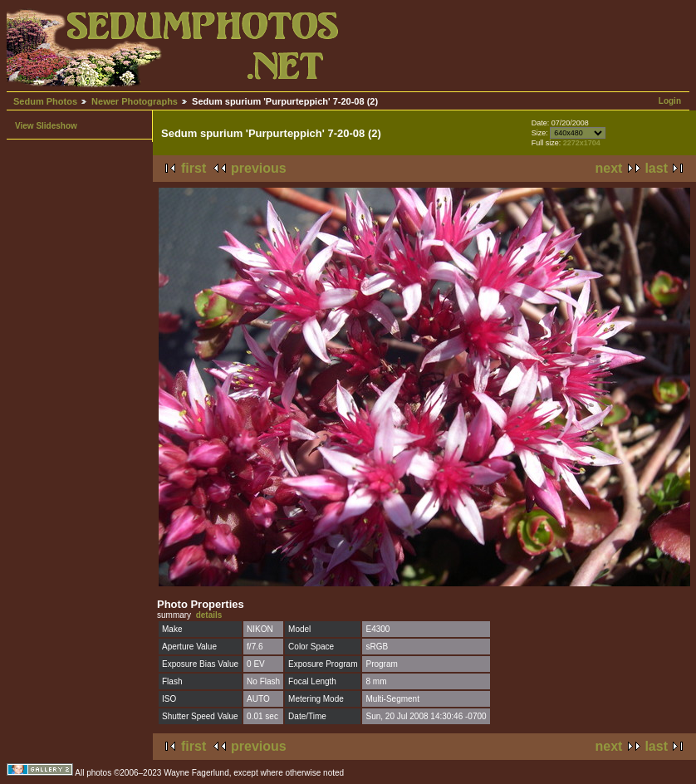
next (609, 168)
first (194, 168)
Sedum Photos (45, 101)
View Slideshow (46, 126)
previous (259, 168)
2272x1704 (582, 143)
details (209, 615)
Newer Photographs (135, 101)
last (656, 168)
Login (670, 101)
